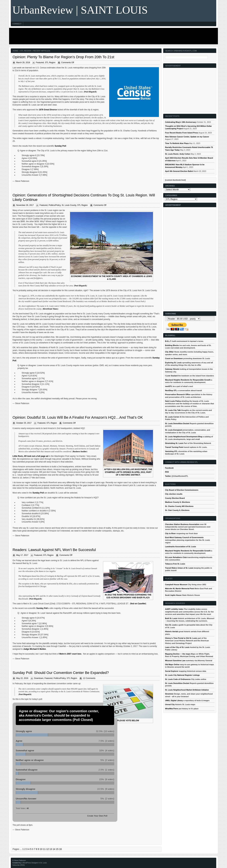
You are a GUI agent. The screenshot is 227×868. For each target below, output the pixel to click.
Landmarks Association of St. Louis (181, 547)
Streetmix (169, 694)
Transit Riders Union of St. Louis (179, 568)
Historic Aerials (172, 631)
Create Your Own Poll (97, 816)
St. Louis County (69, 205)
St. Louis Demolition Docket (177, 423)
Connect (17, 24)
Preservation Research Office (178, 394)
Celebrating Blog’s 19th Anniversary (181, 122)
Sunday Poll (60, 146)
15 (57, 849)
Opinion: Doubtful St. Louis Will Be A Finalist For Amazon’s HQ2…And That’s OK (78, 417)
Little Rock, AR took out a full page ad (30, 456)
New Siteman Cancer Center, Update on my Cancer (187, 137)
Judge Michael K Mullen (35, 649)
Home (15, 51)
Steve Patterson (20, 860)
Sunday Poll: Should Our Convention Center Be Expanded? (61, 673)
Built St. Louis (171, 618)
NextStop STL (171, 390)
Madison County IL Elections (177, 502)
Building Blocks (172, 345)
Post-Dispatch (90, 92)
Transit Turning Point (174, 447)
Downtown (39, 678)
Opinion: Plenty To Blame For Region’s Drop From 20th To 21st (63, 57)
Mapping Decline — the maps (178, 654)
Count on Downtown (174, 358)
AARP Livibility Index (174, 609)
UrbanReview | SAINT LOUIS (80, 10)
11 (44, 849)
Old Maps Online (172, 664)
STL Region (50, 63)
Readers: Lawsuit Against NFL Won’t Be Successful (54, 550)
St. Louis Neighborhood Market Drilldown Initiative (187, 690)
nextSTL (169, 386)
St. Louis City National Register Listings (182, 675)
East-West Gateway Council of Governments (184, 537)
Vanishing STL (171, 451)
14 (54, 849)
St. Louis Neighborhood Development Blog (184, 437)
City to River (170, 533)
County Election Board (175, 498)
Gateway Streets (172, 369)
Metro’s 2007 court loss (70, 654)
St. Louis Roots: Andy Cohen (178, 154)
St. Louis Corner (172, 417)
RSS (167, 472)
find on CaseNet (138, 604)
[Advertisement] (113, 36)
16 (60, 849)
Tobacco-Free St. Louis (175, 564)
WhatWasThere (172, 709)
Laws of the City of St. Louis (177, 647)
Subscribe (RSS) (19, 865)
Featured (40, 63)
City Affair (169, 352)
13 (51, 849)
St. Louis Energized (173, 430)
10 (41, 849)
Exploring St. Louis (173, 363)
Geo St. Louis (171, 625)
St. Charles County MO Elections (179, 506)
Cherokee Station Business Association (182, 524)
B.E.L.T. (168, 341)
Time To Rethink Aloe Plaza (177, 143)
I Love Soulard (171, 376)
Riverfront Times (50, 309)
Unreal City (170, 704)
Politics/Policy (55, 205)
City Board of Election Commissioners (182, 490)
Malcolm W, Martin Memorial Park (179, 589)
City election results (174, 494)
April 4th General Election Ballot (179, 171)
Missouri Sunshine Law (175, 660)
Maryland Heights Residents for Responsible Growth (188, 380)
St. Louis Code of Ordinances (178, 679)
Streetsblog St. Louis (174, 443)
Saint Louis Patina (173, 401)
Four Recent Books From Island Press (182, 133)
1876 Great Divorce (48, 110)
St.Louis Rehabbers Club (176, 557)
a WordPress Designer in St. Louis (34, 863)
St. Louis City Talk (173, 410)
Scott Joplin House (173, 595)
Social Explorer (172, 671)
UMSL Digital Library (174, 700)
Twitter (168, 476)
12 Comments (89, 678)
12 (48, 849)
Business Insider (80, 451)
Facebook (169, 468)
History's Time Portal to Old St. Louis (181, 638)
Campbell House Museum (176, 585)
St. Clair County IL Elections (177, 510)
